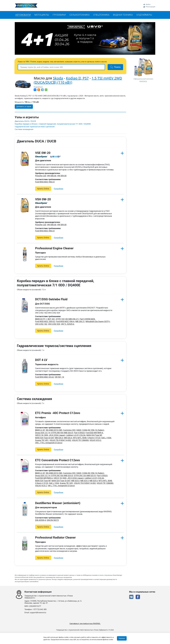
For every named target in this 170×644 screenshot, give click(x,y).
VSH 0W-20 (43, 199)
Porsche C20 (41, 176)
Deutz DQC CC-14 (43, 433)
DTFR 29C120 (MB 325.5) (85, 476)
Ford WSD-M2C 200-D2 (45, 322)
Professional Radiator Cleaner (55, 538)
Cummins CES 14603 (72, 430)
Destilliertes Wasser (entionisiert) (58, 503)
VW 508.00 (52, 176)
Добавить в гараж (24, 107)
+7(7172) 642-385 (40, 609)
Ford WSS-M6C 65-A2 (44, 377)
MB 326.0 (59, 438)
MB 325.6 (94, 481)
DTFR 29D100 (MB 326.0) (62, 433)
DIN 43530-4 (40, 520)
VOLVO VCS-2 (95, 440)
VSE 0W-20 (43, 153)
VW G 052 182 (41, 324)
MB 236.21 (80, 322)
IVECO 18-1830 (42, 435)
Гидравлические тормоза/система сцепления (35, 127)
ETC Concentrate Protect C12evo (58, 460)
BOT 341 (51, 319)
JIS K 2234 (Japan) (57, 435)
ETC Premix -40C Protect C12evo (58, 413)
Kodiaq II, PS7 (77, 78)
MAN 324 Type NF (94, 435)
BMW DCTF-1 (41, 319)
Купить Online (43, 189)
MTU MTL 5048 (80, 438)
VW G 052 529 (54, 324)
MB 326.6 (68, 438)
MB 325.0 (75, 481)
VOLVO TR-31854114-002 (60, 440)
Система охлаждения (24, 130)
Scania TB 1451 (42, 440)
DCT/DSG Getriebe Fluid (51, 299)
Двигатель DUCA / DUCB (25, 121)
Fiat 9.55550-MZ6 (87, 319)
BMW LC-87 (40, 430)
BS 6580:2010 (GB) (54, 430)
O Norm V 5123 (94, 438)
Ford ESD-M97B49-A (94, 433)
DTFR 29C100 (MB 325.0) (62, 476)
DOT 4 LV (41, 360)
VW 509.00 (62, 176)
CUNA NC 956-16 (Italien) (93, 430)
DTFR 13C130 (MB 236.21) (67, 319)
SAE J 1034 (106, 438)
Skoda (58, 78)
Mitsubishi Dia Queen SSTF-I (98, 322)
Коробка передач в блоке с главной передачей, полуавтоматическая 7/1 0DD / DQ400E (54, 124)
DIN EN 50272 (53, 520)
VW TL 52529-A (68, 324)
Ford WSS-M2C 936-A (65, 322)
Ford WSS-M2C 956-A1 (45, 182)
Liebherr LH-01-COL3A (76, 435)
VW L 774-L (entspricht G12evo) (49, 443)
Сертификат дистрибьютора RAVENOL (85, 624)
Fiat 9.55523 (79, 433)
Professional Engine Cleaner (54, 248)
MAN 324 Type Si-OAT (45, 438)
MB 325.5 (84, 481)
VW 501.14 (59, 377)
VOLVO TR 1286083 (80, 440)
